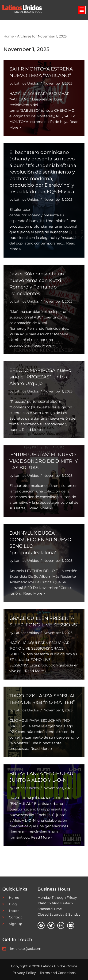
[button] (82, 10)
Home (9, 36)
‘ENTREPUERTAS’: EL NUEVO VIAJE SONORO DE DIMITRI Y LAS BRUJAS (44, 461)
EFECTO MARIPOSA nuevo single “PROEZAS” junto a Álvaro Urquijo (40, 377)
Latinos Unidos (27, 83)
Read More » (43, 345)
